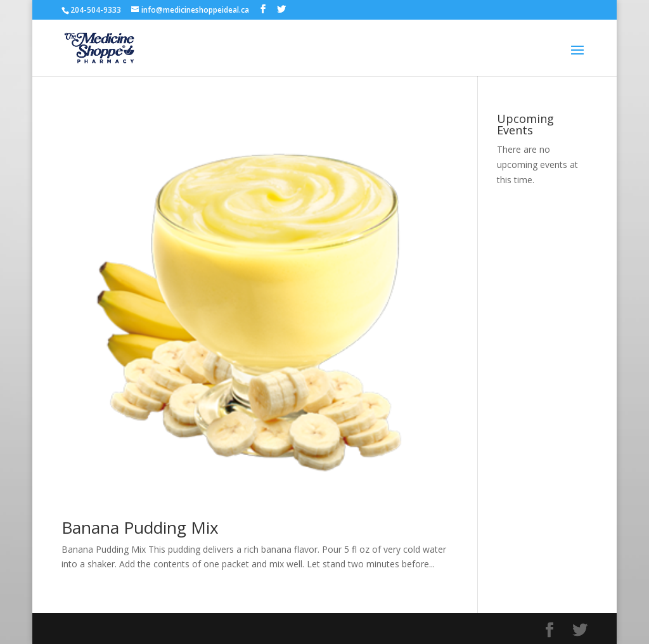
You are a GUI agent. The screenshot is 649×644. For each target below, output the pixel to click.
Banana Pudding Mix (140, 527)
